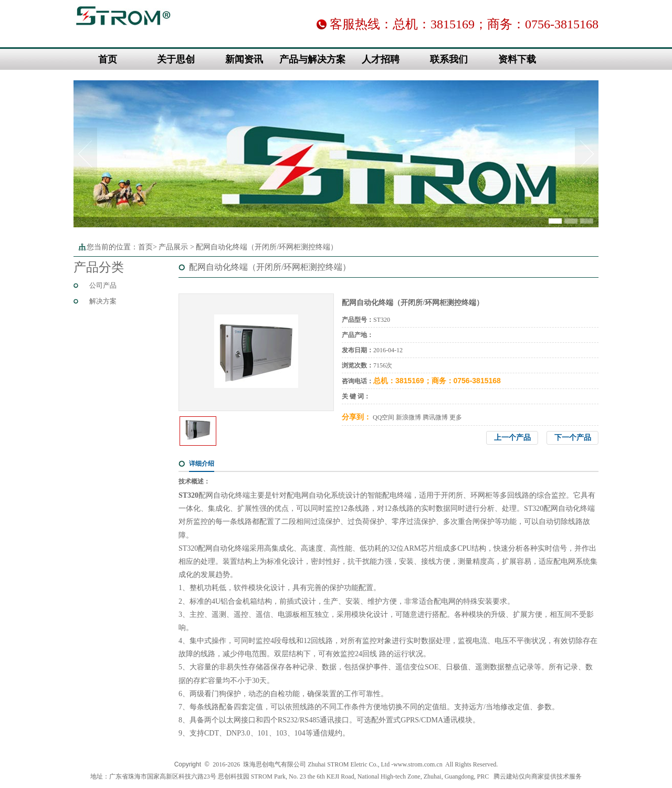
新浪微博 (408, 417)
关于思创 (176, 59)
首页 (108, 59)
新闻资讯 (244, 59)
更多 (456, 417)
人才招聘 (381, 59)
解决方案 (103, 301)
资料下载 (517, 59)
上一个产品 (512, 438)
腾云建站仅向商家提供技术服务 (538, 776)
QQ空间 (384, 417)
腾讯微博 (435, 417)
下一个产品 (573, 438)
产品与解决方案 (312, 59)
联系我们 (449, 59)
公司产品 (103, 285)
